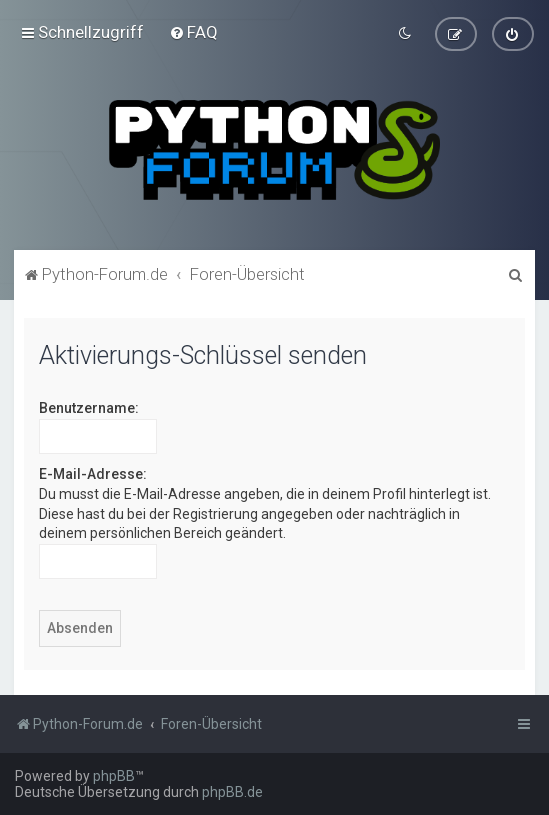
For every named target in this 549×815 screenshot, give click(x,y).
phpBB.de (232, 792)
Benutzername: (89, 406)
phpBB (114, 776)
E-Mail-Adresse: (93, 472)
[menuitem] (193, 31)
